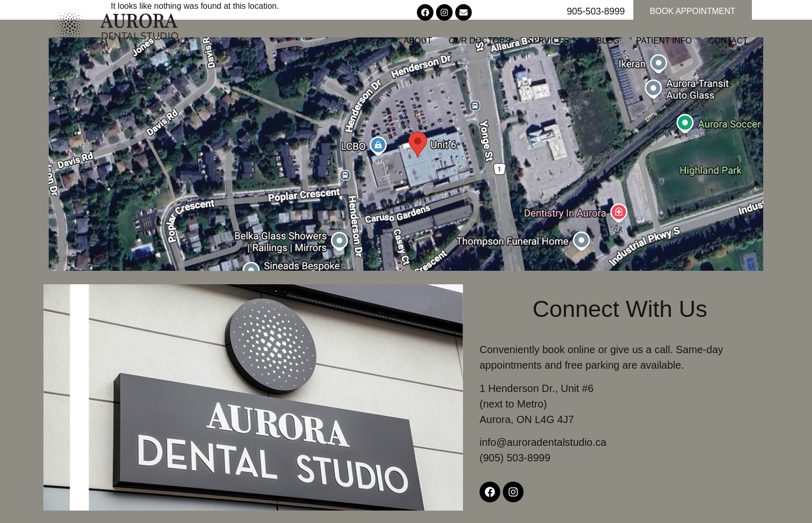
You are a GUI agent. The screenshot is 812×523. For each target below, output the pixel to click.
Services (554, 41)
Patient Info (664, 41)
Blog (608, 41)
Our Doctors (480, 41)
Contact (728, 41)
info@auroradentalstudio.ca (543, 442)
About (418, 41)
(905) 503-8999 (515, 458)
